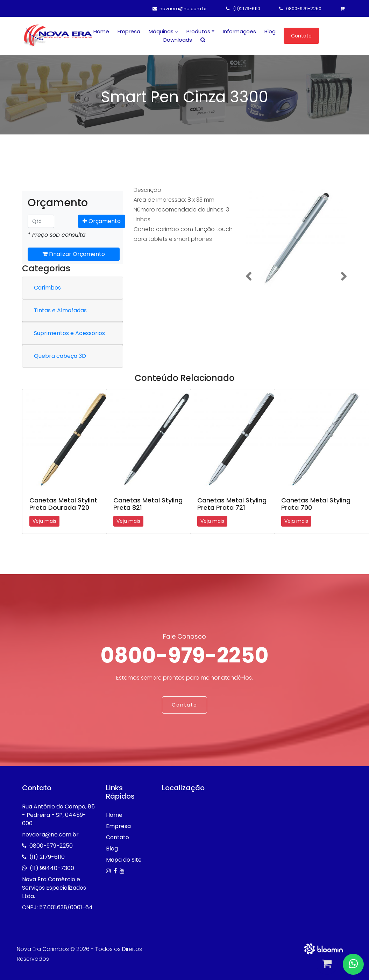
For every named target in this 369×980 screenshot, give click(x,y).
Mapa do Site (124, 860)
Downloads (178, 40)
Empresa (129, 31)
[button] (249, 276)
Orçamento (102, 221)
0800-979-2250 (300, 9)
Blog (270, 31)
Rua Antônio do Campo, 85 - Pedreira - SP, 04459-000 (58, 815)
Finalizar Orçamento (74, 254)
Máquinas (163, 31)
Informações (239, 31)
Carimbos (47, 288)
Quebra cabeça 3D (60, 356)
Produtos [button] (198, 31)
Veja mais (44, 521)
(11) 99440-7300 (52, 868)
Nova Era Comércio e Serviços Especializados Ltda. (54, 888)
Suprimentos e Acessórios (69, 333)
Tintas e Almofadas (60, 310)
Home (101, 31)
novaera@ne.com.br (180, 9)
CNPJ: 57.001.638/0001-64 (57, 907)
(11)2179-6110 (243, 9)
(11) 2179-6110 (47, 857)
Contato (301, 36)
